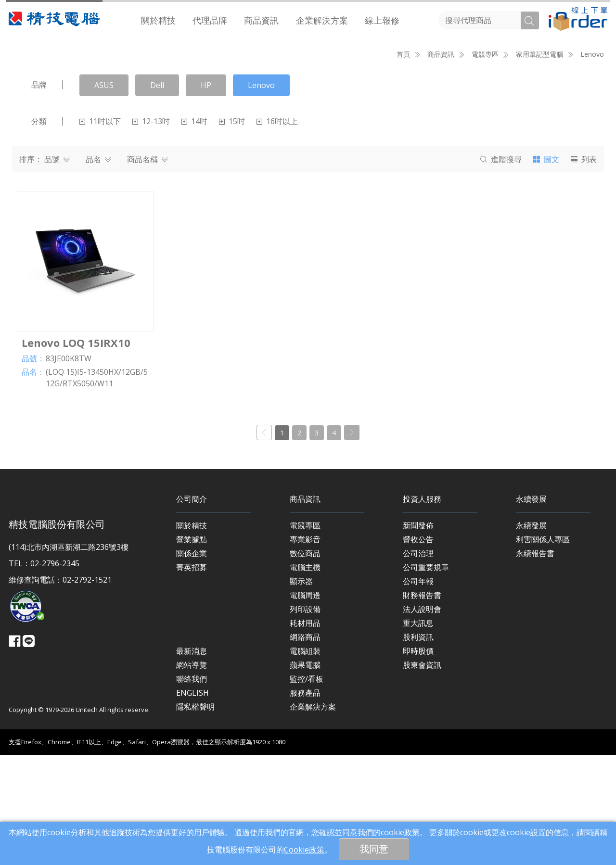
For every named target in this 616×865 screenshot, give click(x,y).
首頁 (403, 164)
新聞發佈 (418, 635)
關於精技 (158, 20)
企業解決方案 (322, 20)
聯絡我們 (192, 789)
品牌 (39, 195)
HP (206, 195)
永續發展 (531, 635)
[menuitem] (159, 20)
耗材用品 (305, 733)
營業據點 (192, 649)
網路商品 (305, 747)
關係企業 (192, 663)
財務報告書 (422, 705)
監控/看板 (307, 789)
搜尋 (501, 269)
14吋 (194, 231)
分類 (39, 231)
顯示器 (301, 691)
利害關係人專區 (543, 649)
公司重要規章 (426, 677)
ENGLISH (192, 802)
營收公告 (418, 649)
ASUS (104, 195)
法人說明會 (422, 719)
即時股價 (418, 761)
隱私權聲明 (195, 816)
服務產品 (305, 802)
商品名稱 (147, 269)
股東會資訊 (422, 775)
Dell (157, 195)
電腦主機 (305, 677)
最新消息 (192, 761)
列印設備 (305, 719)
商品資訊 (261, 20)
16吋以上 (277, 231)
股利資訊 (418, 747)
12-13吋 (151, 231)
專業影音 (305, 649)
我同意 (374, 849)
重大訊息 (418, 733)
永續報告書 (535, 663)
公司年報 (418, 691)
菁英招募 (192, 677)
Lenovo (592, 164)
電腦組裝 (305, 761)
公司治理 (418, 663)
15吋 (232, 231)
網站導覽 (192, 775)
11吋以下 (100, 231)
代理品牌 (210, 20)
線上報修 (382, 20)
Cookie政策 (304, 850)
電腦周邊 (305, 705)
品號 (57, 269)
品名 (98, 269)
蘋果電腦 (305, 775)
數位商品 (305, 663)
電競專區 (305, 635)
